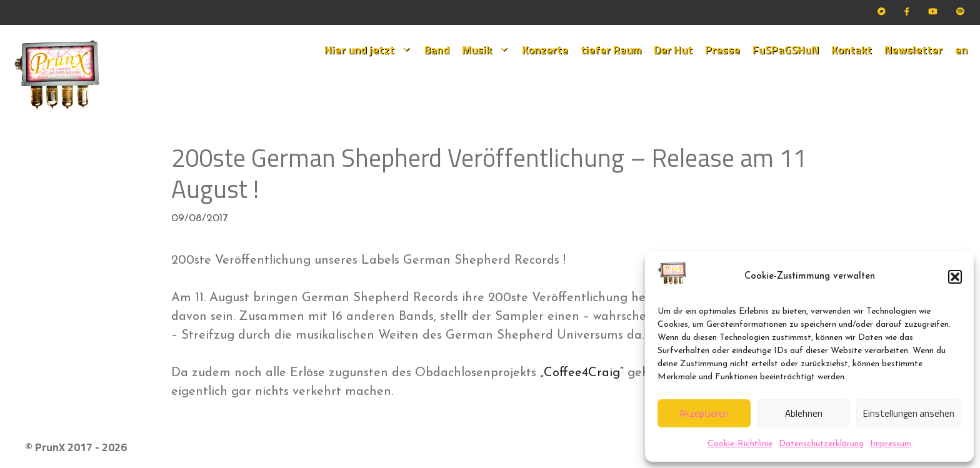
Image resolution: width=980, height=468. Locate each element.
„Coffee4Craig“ (582, 373)
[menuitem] (961, 50)
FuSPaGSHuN (786, 50)
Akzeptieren (704, 413)
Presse (722, 50)
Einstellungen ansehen (909, 413)
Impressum (891, 444)
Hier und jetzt (371, 50)
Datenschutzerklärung (821, 444)
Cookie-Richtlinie (740, 444)
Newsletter (913, 50)
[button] (955, 277)
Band (437, 50)
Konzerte (545, 50)
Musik (489, 50)
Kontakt (852, 50)
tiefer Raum (611, 50)
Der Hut (673, 50)
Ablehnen (804, 413)
